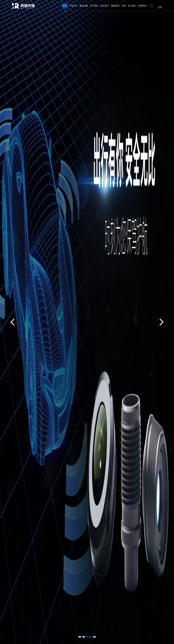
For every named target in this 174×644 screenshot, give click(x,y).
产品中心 (73, 6)
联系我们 (143, 6)
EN (160, 7)
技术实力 (105, 6)
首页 (65, 6)
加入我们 (132, 6)
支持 (124, 6)
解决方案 (84, 6)
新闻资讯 (115, 6)
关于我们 (94, 6)
